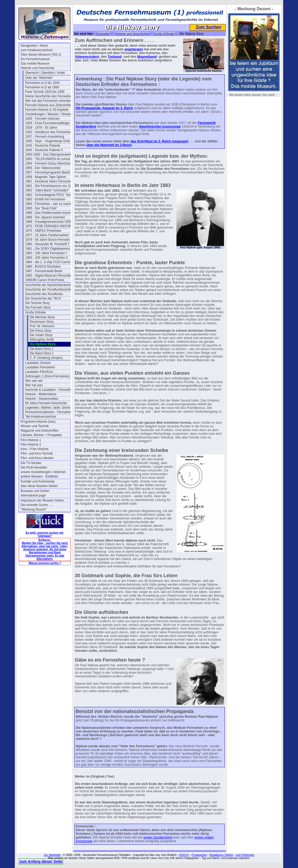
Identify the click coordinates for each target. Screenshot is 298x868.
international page (33, 495)
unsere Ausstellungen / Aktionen (43, 472)
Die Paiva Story (41, 331)
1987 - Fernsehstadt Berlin (44, 271)
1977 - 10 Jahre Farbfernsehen (47, 235)
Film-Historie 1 (31, 440)
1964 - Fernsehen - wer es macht (48, 204)
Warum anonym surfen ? (45, 563)
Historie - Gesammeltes (42, 399)
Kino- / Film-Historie (34, 449)
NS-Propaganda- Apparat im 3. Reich (104, 108)
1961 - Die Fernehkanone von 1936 (50, 186)
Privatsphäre (199, 855)
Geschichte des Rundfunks (44, 294)
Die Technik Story (37, 303)
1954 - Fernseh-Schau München (48, 163)
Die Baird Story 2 (42, 353)
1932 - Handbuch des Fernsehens (49, 132)
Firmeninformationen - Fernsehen (49, 412)
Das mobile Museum (35, 64)
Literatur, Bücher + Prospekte (41, 435)
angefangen (134, 49)
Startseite (102, 34)
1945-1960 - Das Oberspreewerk (48, 155)
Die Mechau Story (42, 317)
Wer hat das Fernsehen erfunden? (49, 101)
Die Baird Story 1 (42, 349)
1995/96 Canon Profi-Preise (45, 280)
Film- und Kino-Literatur (37, 458)
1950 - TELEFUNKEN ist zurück (48, 159)
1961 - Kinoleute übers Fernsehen (49, 181)
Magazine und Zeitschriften (40, 431)
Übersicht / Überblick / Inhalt (45, 73)
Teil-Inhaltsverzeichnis (41, 417)
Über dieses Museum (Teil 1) (41, 55)
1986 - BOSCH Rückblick (43, 267)
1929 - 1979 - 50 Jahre (41, 128)
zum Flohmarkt (245, 855)
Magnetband (147, 57)
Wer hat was (34, 385)
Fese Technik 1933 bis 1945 (45, 92)
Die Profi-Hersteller (34, 467)
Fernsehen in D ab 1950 (42, 87)
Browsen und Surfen (35, 491)
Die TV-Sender (31, 463)
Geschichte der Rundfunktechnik (48, 290)
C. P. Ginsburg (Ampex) (46, 358)
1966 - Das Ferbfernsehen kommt (49, 213)
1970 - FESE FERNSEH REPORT (49, 226)
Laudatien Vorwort (38, 363)
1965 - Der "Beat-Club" (41, 208)
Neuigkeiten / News (34, 46)
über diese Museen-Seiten (39, 486)
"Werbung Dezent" (34, 509)
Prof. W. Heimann (42, 326)
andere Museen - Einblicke (39, 476)
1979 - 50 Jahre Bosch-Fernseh (47, 240)
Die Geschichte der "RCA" (43, 298)
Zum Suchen (208, 27)
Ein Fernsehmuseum (35, 59)
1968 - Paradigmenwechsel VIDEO (50, 222)
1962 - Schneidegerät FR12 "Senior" (50, 195)
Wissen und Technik (35, 426)
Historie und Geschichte (37, 68)
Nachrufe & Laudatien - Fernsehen (49, 390)
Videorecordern (87, 57)
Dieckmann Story (42, 322)
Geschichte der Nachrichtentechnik (50, 285)
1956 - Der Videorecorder (43, 168)
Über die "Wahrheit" (39, 78)
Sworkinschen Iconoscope (160, 127)
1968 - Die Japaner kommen (45, 217)
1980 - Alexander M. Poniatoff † (47, 244)
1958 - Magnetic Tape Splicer (46, 177)
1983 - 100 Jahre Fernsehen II (46, 258)
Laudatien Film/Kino (39, 372)
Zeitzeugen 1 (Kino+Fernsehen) (47, 376)
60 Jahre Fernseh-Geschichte (46, 403)
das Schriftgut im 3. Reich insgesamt (159, 141)
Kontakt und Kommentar (38, 481)
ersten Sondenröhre (158, 837)
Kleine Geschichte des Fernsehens (50, 96)
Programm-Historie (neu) (38, 422)
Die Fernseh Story (38, 307)
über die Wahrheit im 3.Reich (109, 145)
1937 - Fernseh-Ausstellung (45, 137)
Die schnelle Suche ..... (37, 505)
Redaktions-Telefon (221, 855)
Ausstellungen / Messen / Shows (48, 114)
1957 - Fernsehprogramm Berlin (48, 172)
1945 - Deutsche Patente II (44, 150)
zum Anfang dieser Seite (41, 861)
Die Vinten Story (41, 335)
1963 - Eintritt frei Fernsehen (45, 199)
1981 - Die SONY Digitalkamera (47, 249)
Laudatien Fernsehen (40, 367)
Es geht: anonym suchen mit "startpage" (45, 534)
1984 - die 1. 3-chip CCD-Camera (49, 262)
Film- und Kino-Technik (37, 454)
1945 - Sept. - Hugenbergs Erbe (48, 141)
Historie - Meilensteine (41, 394)
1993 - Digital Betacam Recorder (48, 276)
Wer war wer (34, 381)
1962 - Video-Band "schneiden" (47, 190)
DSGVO (184, 855)
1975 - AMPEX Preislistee (43, 231)
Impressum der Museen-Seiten (42, 500)
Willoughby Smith (42, 340)
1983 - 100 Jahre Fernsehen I (46, 253)
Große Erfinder (36, 312)
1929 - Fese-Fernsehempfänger (47, 123)
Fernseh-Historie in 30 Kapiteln (47, 110)
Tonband (115, 57)
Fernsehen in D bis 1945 (42, 83)
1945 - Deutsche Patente (43, 146)
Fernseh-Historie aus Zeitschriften (49, 105)
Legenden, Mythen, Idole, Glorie (48, 408)
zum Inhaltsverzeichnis (37, 50)
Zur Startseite (52, 855)
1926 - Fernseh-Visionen (42, 119)
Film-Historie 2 (31, 445)
